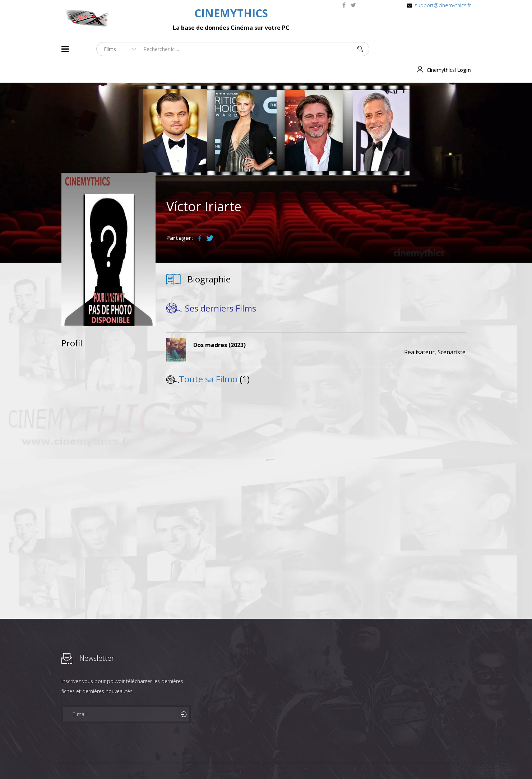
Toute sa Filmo (208, 358)
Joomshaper (328, 760)
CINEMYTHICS (231, 13)
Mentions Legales (147, 760)
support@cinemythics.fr (443, 5)
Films (83, 760)
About (63, 760)
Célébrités (108, 760)
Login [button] (464, 49)
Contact (183, 760)
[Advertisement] (109, 454)
